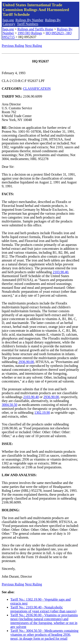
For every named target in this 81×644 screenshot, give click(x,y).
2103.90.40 (60, 272)
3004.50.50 (10, 405)
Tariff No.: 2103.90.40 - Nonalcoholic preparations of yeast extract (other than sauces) (43, 609)
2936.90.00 (26, 362)
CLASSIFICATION (37, 89)
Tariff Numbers (28, 24)
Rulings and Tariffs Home (35, 29)
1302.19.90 (42, 413)
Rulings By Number (29, 20)
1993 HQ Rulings (30, 33)
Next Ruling (34, 46)
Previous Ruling (13, 46)
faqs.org (8, 20)
